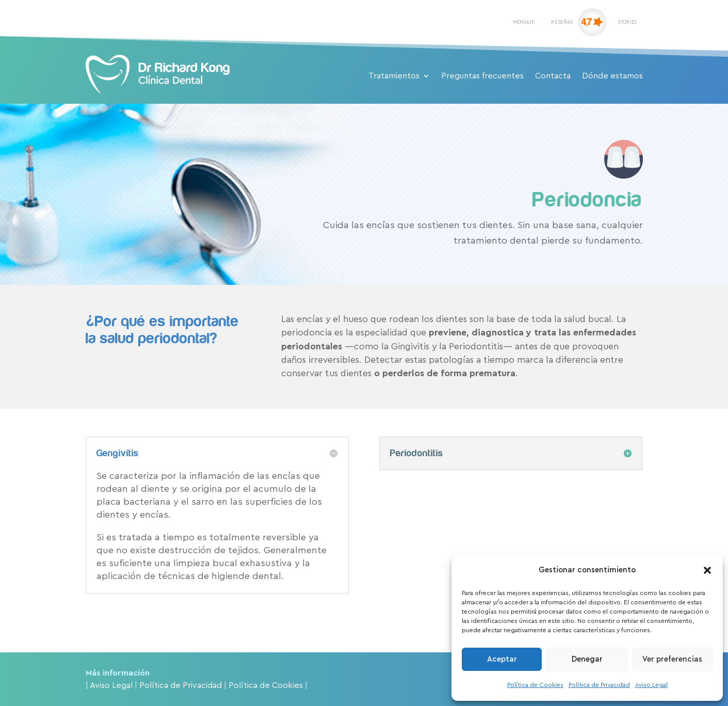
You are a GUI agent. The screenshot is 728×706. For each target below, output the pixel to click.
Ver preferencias (672, 659)
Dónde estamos (612, 76)
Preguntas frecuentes (482, 76)
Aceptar (502, 659)
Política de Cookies (535, 685)
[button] (707, 570)
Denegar (587, 659)
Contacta (553, 76)
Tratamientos (394, 76)
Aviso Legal (651, 685)
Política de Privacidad (599, 685)
